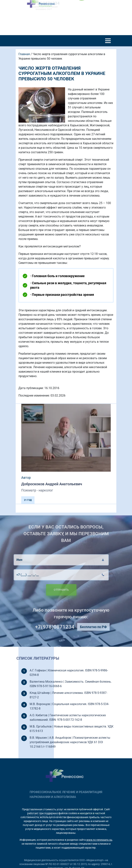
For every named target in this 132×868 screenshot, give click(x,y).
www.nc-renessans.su (99, 840)
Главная (24, 54)
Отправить (52, 590)
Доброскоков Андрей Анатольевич (52, 484)
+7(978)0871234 (64, 627)
